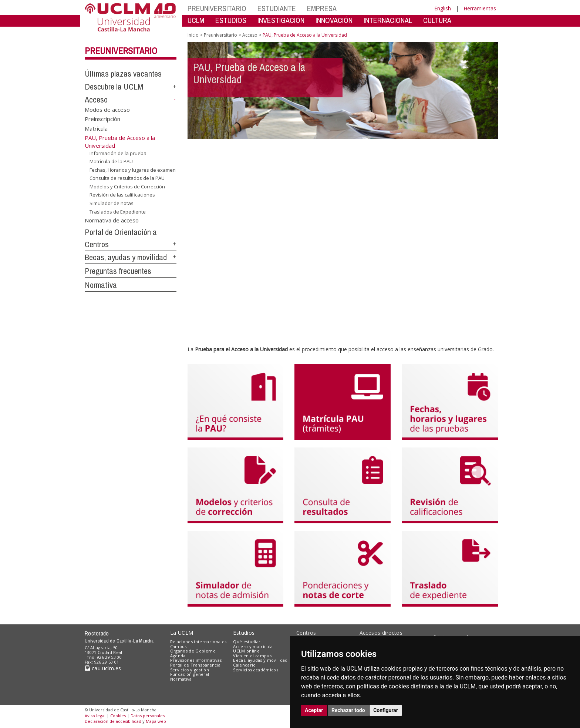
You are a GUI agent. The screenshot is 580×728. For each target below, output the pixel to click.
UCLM (196, 20)
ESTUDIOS (231, 20)
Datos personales (148, 716)
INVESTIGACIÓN (281, 20)
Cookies (118, 716)
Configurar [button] (386, 710)
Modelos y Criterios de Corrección (127, 187)
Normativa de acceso (112, 220)
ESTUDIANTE (277, 8)
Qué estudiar (247, 642)
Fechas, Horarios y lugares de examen (133, 170)
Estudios (244, 633)
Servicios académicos (256, 670)
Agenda (178, 656)
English (443, 8)
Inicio (193, 35)
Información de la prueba (118, 153)
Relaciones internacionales (198, 642)
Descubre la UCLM (114, 87)
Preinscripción (102, 119)
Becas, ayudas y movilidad (126, 257)
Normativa (101, 285)
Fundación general (190, 674)
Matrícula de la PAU (111, 161)
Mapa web (156, 721)
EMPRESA (322, 8)
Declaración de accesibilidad (113, 721)
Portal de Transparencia (195, 665)
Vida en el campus (252, 656)
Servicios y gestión (190, 670)
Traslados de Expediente (118, 211)
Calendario (244, 665)
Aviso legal (95, 716)
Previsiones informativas (196, 660)
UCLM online (246, 651)
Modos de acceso (107, 109)
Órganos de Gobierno (193, 651)
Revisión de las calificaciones (122, 195)
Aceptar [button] (314, 710)
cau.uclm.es (103, 668)
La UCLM (182, 633)
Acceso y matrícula (253, 646)
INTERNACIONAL (388, 20)
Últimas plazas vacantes (123, 74)
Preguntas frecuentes (118, 271)
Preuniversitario (121, 51)
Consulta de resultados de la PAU (127, 178)
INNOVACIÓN (334, 20)
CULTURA (437, 20)
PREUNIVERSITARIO (217, 8)
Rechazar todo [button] (348, 710)
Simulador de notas (112, 203)
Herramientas (480, 8)
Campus (178, 646)
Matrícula (96, 128)
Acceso (96, 100)
